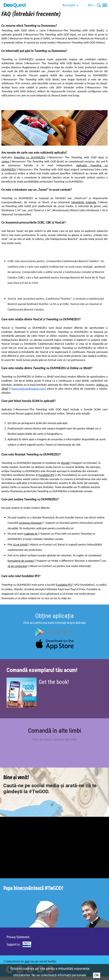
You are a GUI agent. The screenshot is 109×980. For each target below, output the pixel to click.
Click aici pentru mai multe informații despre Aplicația (54, 623)
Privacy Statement (18, 937)
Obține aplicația (54, 616)
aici (27, 961)
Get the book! (54, 682)
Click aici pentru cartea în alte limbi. (55, 740)
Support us (13, 944)
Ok (97, 975)
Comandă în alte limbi (55, 731)
